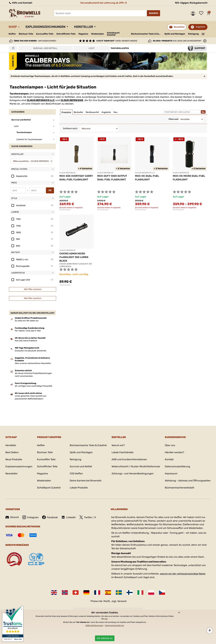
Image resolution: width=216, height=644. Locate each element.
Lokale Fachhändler (123, 452)
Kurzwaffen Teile (45, 34)
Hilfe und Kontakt (20, 3)
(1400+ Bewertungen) (117, 41)
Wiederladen (98, 34)
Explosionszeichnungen (45, 27)
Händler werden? (175, 452)
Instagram (30, 517)
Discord (12, 517)
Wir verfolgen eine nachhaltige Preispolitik (34, 386)
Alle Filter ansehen (33, 289)
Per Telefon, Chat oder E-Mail (28, 331)
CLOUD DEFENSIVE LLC (41, 100)
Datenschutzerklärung (177, 466)
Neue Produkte (14, 459)
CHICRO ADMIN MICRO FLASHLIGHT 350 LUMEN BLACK (74, 257)
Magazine (83, 34)
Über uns (170, 445)
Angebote (200, 27)
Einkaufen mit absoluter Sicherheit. (31, 351)
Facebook (50, 517)
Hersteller (84, 27)
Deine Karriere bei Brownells (86, 481)
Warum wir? (118, 445)
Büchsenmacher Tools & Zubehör (147, 34)
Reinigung (193, 34)
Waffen (12, 34)
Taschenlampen (65, 210)
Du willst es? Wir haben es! (27, 321)
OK (50, 190)
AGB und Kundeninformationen (129, 459)
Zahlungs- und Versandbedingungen (133, 474)
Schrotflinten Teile (66, 34)
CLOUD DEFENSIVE (72, 100)
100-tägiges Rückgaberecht (191, 3)
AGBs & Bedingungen (94, 626)
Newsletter (11, 474)
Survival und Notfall (81, 466)
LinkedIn (69, 517)
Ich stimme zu (105, 638)
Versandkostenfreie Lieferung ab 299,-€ (104, 3)
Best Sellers (12, 452)
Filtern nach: (174, 119)
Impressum (171, 474)
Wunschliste (202, 13)
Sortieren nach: (70, 128)
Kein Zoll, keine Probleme (26, 341)
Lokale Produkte (79, 488)
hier (106, 619)
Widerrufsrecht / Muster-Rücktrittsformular (136, 466)
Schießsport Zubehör (113, 34)
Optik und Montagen (175, 34)
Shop (13, 27)
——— (203, 34)
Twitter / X (88, 517)
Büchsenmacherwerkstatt (179, 488)
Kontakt (169, 459)
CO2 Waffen (76, 474)
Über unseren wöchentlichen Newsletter (33, 363)
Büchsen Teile (26, 34)
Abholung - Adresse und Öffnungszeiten (188, 481)
